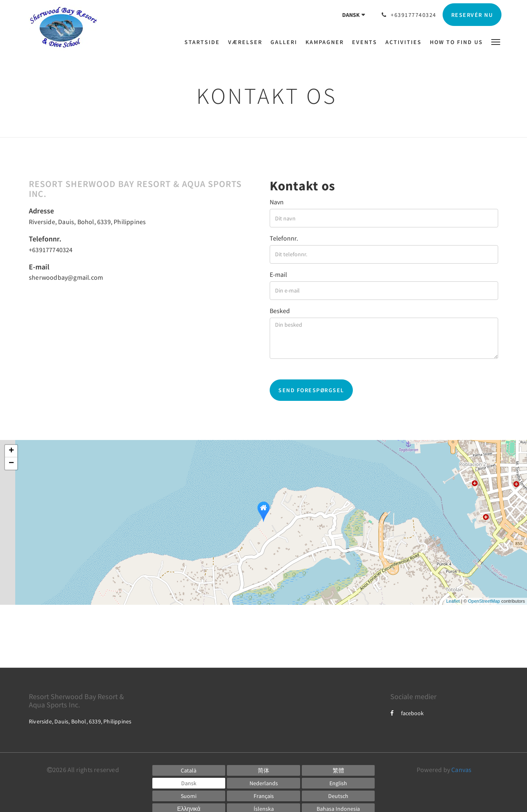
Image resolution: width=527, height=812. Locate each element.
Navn (277, 202)
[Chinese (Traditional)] (338, 770)
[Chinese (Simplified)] (263, 770)
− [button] (11, 463)
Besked (280, 311)
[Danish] (189, 783)
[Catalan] (189, 770)
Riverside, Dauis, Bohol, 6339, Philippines (87, 222)
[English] (338, 783)
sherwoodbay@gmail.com (66, 277)
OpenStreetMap (484, 601)
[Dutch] (263, 783)
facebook (407, 713)
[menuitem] (204, 42)
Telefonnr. (284, 238)
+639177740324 (51, 250)
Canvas (461, 770)
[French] (263, 796)
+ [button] (11, 451)
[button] (496, 41)
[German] (338, 796)
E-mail (278, 274)
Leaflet (453, 601)
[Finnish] (189, 796)
